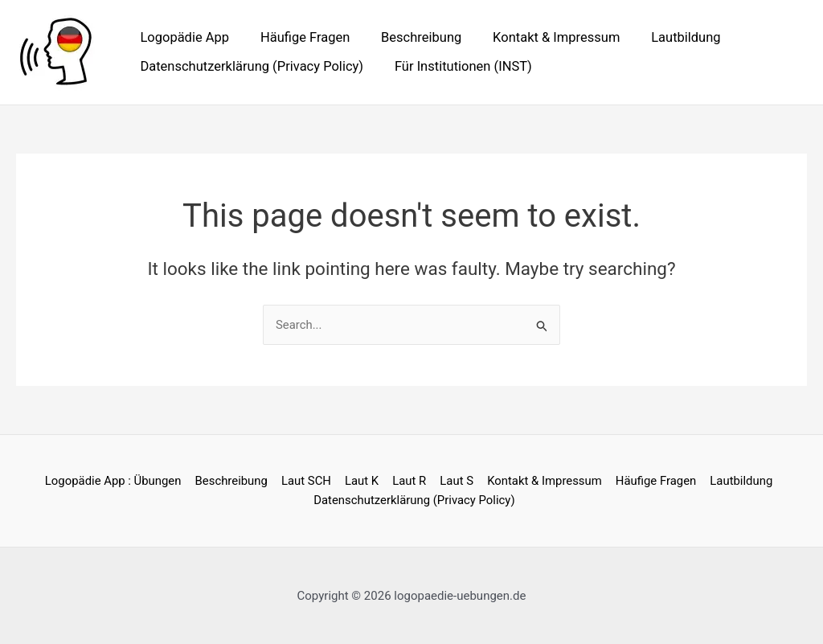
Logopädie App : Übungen (118, 481)
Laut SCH (309, 481)
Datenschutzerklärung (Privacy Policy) (250, 66)
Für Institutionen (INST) (456, 66)
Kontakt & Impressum (540, 37)
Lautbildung (665, 37)
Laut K (363, 481)
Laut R (409, 481)
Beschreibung (410, 37)
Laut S (455, 481)
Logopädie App (183, 37)
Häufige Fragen (298, 37)
